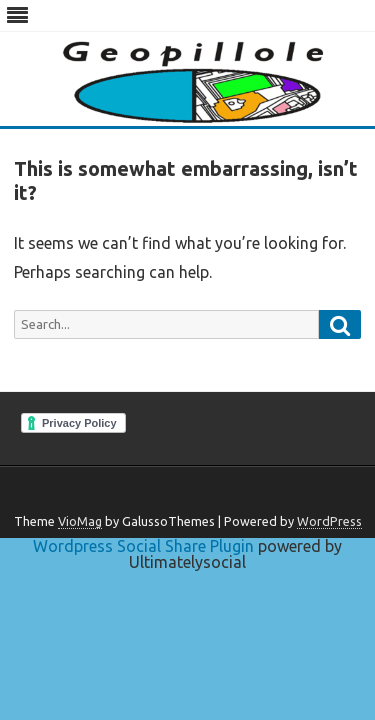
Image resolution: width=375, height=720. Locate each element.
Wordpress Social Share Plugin (145, 546)
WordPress (329, 521)
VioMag (80, 521)
